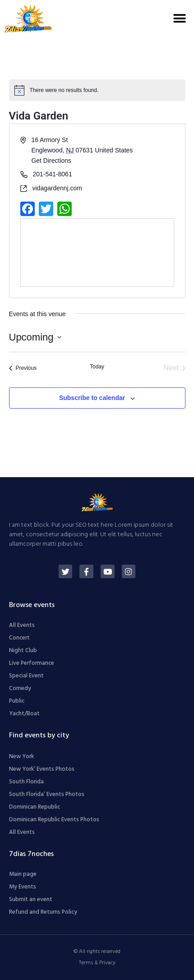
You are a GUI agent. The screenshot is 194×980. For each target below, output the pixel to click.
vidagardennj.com (58, 188)
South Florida (26, 782)
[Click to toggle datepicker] (35, 337)
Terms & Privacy (97, 963)
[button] (179, 18)
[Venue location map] (97, 253)
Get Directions (51, 161)
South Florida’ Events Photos (47, 794)
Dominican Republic (35, 807)
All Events (22, 625)
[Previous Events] (23, 368)
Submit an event (31, 899)
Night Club (23, 651)
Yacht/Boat (24, 714)
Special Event (26, 676)
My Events (23, 887)
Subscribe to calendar (92, 398)
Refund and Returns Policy (43, 912)
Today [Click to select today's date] (97, 367)
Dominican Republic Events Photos (54, 820)
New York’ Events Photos (42, 769)
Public (17, 701)
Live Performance (32, 663)
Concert (19, 638)
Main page (23, 874)
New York (21, 757)
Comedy (20, 688)
